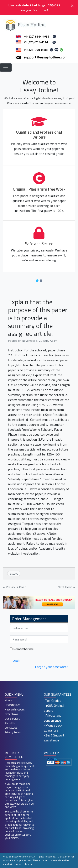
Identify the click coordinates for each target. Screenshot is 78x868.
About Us (10, 723)
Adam (54, 341)
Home (8, 700)
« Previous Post (15, 587)
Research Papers (15, 709)
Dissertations (13, 705)
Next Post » (66, 587)
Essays (14, 574)
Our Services (12, 719)
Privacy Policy (13, 732)
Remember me (22, 649)
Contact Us (11, 728)
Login (16, 660)
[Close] (72, 5)
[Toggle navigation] (6, 68)
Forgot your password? (52, 667)
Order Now (11, 714)
